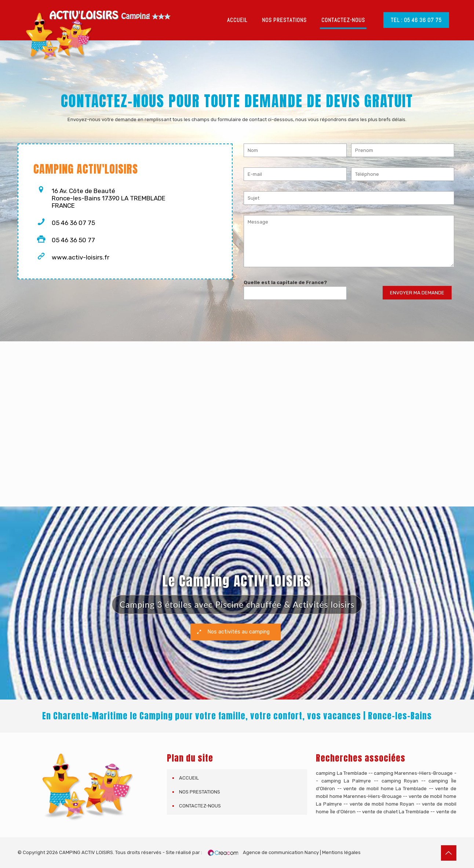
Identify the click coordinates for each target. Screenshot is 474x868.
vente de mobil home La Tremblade (385, 789)
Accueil (189, 778)
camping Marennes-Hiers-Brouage (413, 773)
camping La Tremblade (341, 773)
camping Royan (400, 781)
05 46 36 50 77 (73, 240)
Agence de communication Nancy (281, 852)
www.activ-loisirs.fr (81, 257)
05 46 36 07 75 (73, 223)
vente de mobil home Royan (382, 804)
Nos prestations (200, 792)
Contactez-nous (200, 806)
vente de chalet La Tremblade (396, 812)
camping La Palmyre (346, 781)
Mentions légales (341, 852)
